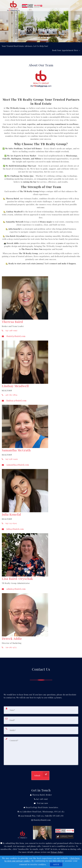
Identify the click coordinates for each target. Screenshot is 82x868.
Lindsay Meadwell (15, 386)
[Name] (41, 710)
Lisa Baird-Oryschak (17, 579)
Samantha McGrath (16, 450)
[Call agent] (41, 795)
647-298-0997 (10, 330)
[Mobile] (41, 730)
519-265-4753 (9, 647)
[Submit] (40, 776)
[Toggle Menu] (78, 3)
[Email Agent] (41, 820)
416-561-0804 (10, 395)
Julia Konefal (11, 514)
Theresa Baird (12, 322)
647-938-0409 (10, 459)
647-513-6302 (9, 523)
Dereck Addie (12, 638)
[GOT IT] (56, 864)
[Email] (41, 720)
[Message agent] (41, 803)
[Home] (25, 3)
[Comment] (41, 751)
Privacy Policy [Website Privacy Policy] (57, 852)
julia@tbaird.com (13, 529)
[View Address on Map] (41, 812)
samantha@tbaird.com (15, 465)
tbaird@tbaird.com (14, 336)
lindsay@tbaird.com (14, 401)
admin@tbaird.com (14, 589)
